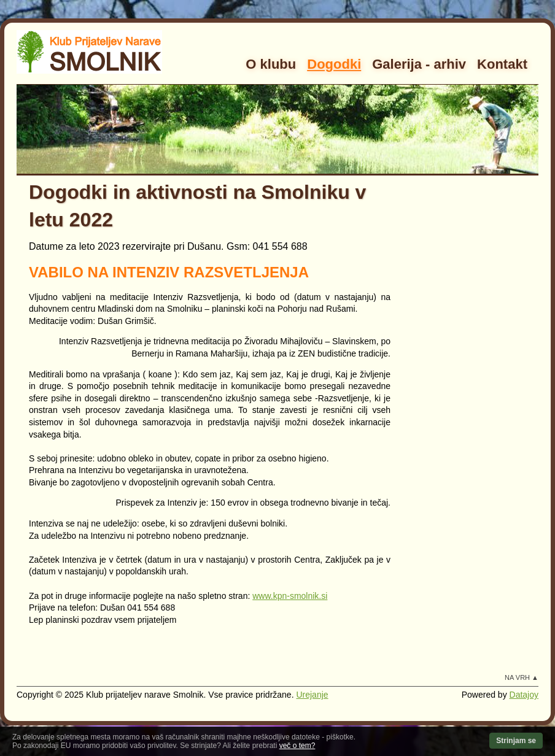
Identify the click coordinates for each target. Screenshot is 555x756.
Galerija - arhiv (419, 64)
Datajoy (524, 695)
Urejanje (312, 695)
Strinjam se (516, 741)
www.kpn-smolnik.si (290, 596)
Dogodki (334, 64)
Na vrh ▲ (522, 677)
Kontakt (502, 64)
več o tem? (297, 746)
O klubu (271, 64)
